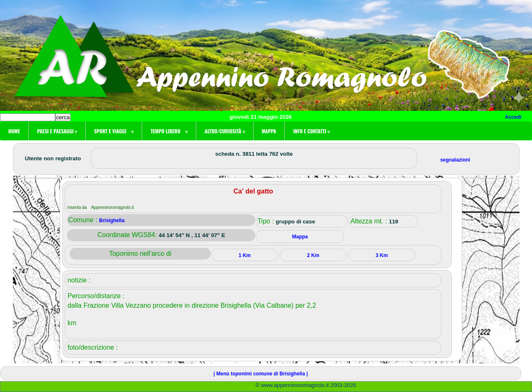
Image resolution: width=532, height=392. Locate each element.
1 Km (245, 255)
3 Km (382, 255)
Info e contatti (311, 131)
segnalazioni (455, 160)
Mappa (269, 131)
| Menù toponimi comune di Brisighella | (261, 374)
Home (14, 131)
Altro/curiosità (224, 131)
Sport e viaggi (114, 131)
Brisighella (112, 220)
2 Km (313, 255)
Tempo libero (169, 131)
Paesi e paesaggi (57, 131)
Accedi (513, 117)
